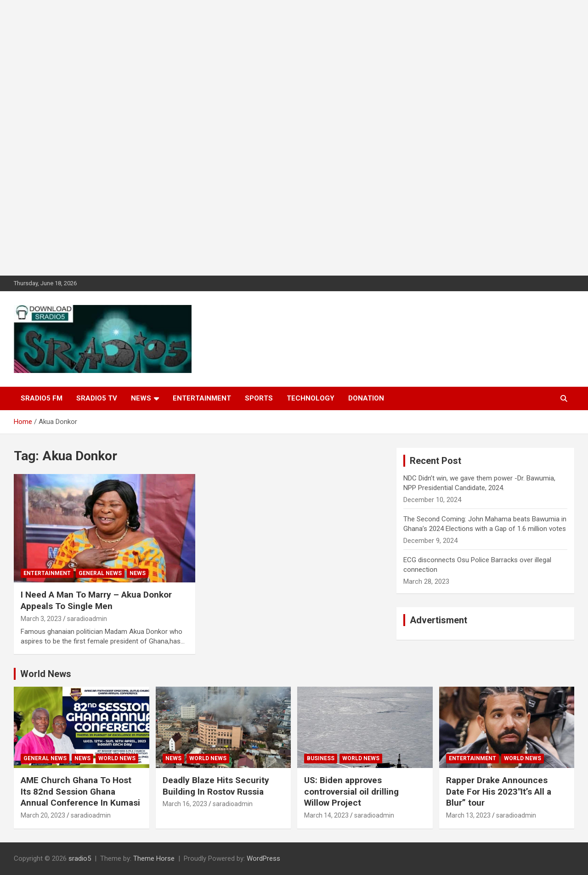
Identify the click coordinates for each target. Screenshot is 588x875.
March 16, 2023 (185, 804)
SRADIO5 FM (42, 398)
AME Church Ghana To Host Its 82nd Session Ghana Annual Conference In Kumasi (80, 791)
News (141, 398)
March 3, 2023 (41, 619)
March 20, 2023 (43, 815)
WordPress (263, 858)
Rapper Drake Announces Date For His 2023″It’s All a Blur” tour (499, 791)
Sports (259, 398)
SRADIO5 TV (97, 398)
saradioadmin (87, 619)
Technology (311, 398)
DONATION (366, 398)
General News (100, 573)
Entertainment (202, 398)
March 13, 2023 (468, 815)
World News (46, 674)
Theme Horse (154, 858)
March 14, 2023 (326, 815)
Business (321, 758)
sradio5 (80, 858)
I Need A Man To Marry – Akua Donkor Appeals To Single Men (96, 600)
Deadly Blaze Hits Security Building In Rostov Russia (216, 786)
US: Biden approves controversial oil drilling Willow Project (351, 791)
